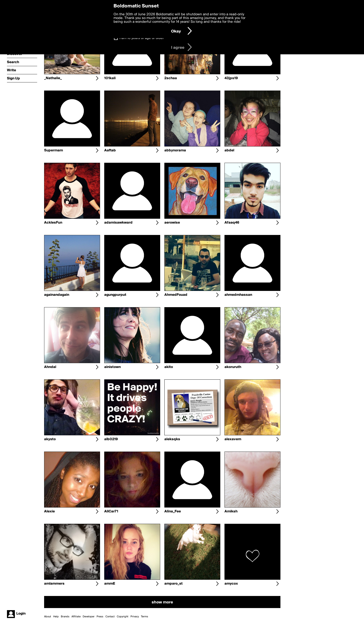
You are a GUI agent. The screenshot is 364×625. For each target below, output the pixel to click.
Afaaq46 (232, 223)
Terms (145, 617)
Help (56, 617)
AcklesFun (53, 223)
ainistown (112, 367)
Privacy (135, 617)
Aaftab (110, 150)
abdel (229, 150)
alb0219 (111, 439)
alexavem (233, 439)
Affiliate (76, 617)
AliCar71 (111, 511)
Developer (89, 617)
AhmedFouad (176, 295)
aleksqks (172, 439)
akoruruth (233, 367)
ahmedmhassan (238, 295)
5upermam (54, 150)
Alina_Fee (173, 511)
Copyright (123, 617)
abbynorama (175, 150)
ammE (110, 584)
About (48, 617)
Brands (65, 617)
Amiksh (231, 511)
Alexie (49, 511)
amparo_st (174, 584)
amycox (231, 584)
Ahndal (50, 367)
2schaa (171, 78)
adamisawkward (118, 223)
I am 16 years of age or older (142, 38)
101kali (110, 78)
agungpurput (115, 295)
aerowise (172, 223)
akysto (50, 439)
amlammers (54, 584)
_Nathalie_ (53, 78)
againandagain (57, 295)
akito (169, 367)
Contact (110, 617)
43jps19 (231, 78)
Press (100, 617)
